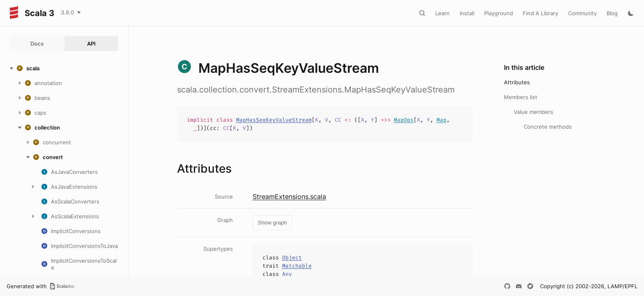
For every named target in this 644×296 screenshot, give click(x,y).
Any (287, 274)
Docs (37, 44)
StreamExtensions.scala (289, 197)
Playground (499, 13)
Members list (521, 97)
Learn (443, 13)
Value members (534, 112)
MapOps (404, 120)
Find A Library (540, 13)
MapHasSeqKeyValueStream (274, 120)
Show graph (273, 223)
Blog (612, 13)
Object (292, 258)
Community (582, 13)
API (91, 44)
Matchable (297, 266)
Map (442, 120)
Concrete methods (548, 127)
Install (467, 13)
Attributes (517, 82)
